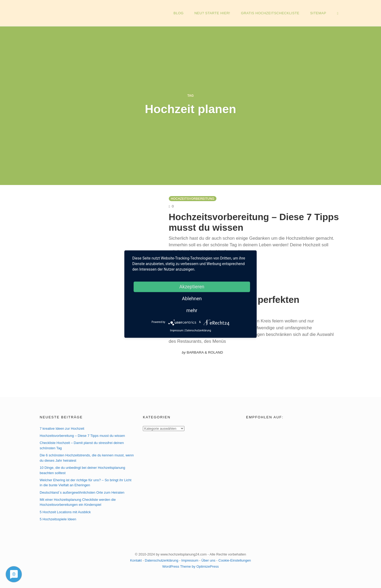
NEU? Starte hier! (212, 13)
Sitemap (318, 13)
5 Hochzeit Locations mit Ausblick (65, 512)
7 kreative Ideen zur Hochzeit (62, 429)
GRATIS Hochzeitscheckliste (270, 13)
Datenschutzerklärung (161, 560)
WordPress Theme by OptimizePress (190, 566)
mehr (192, 310)
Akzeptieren (192, 287)
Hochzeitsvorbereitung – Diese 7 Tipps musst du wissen (82, 436)
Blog (179, 13)
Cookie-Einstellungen (235, 560)
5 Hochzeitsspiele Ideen (58, 519)
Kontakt (136, 560)
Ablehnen (192, 298)
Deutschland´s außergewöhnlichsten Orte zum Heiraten (82, 492)
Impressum (190, 560)
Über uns (208, 560)
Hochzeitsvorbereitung (193, 199)
